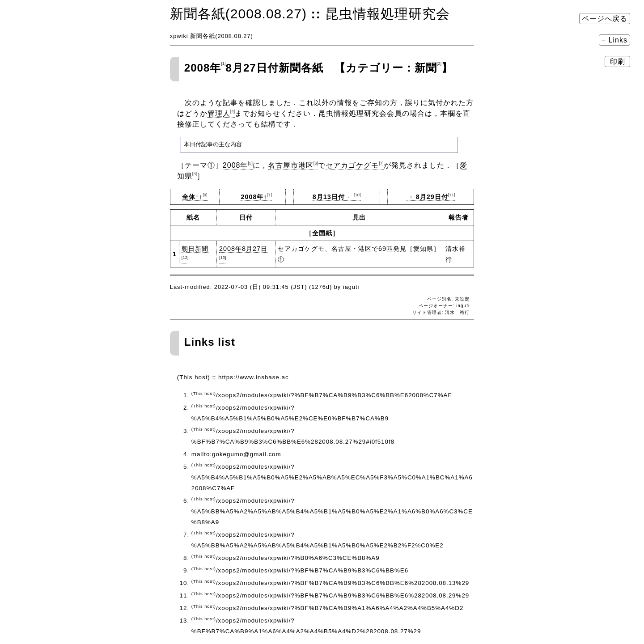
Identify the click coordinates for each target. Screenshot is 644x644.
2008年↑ (256, 197)
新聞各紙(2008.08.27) (238, 14)
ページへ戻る (605, 19)
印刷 (617, 61)
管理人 (221, 113)
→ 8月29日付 (431, 197)
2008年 (205, 68)
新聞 (428, 68)
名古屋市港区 (293, 165)
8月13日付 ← (337, 197)
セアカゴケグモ (354, 165)
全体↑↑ (195, 197)
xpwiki (179, 36)
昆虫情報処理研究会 (388, 14)
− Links (614, 40)
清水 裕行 (457, 312)
